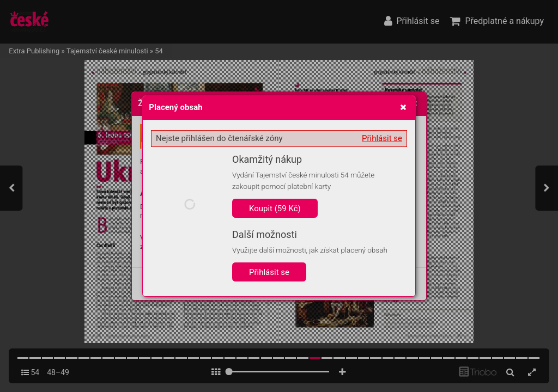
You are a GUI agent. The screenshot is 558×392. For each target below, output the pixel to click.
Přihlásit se (382, 138)
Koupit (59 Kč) (275, 209)
